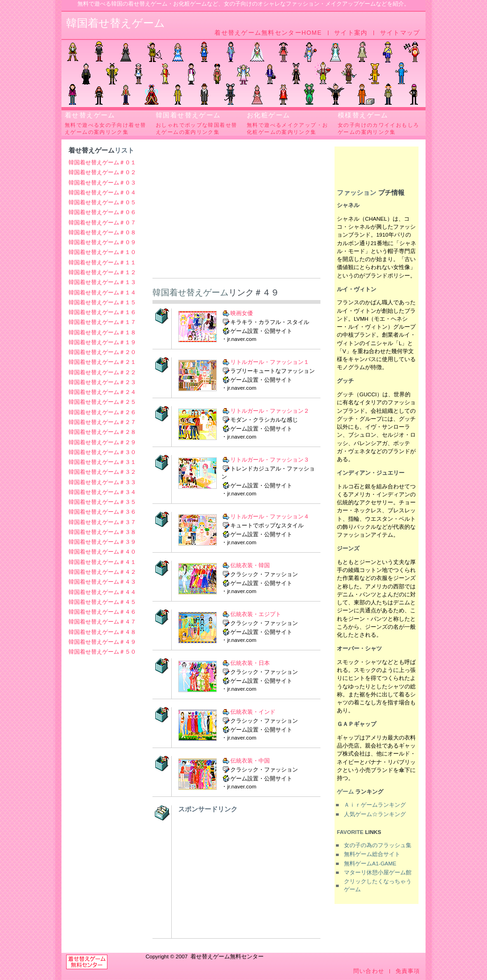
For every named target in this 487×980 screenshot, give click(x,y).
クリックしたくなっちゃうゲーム (378, 885)
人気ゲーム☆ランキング (375, 814)
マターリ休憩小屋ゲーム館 (378, 872)
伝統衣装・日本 (250, 663)
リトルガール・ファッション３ (270, 460)
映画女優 (242, 313)
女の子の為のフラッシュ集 (378, 845)
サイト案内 (351, 33)
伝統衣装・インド (253, 712)
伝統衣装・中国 (250, 761)
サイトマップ (400, 33)
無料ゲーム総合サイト (372, 854)
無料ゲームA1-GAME (370, 864)
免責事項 (408, 971)
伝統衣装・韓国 (250, 565)
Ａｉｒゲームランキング (375, 805)
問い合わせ (369, 971)
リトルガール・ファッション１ (270, 362)
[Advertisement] (236, 212)
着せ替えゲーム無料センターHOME (268, 33)
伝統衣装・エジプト (256, 614)
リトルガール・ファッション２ (270, 411)
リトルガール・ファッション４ (270, 517)
